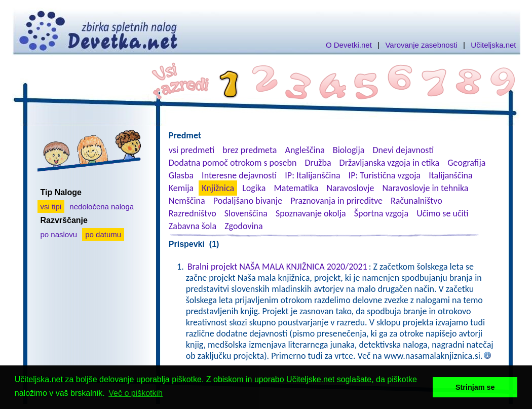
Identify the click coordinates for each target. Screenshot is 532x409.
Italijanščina (450, 175)
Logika (254, 188)
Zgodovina (243, 226)
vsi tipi (51, 207)
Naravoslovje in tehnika (425, 188)
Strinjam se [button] (475, 387)
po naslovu (59, 234)
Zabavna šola (193, 226)
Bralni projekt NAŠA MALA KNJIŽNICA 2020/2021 (277, 267)
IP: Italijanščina (312, 175)
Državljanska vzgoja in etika (389, 163)
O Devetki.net (349, 45)
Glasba (181, 175)
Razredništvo (193, 213)
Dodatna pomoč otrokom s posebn (233, 163)
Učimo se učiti (443, 213)
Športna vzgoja (381, 213)
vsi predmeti (192, 150)
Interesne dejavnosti (239, 175)
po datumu (103, 234)
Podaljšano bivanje (248, 201)
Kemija (181, 188)
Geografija (466, 163)
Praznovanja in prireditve (336, 201)
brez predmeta (250, 150)
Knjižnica (218, 188)
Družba (318, 163)
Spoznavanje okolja (311, 213)
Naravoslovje (350, 188)
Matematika (296, 188)
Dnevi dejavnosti (404, 150)
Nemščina (187, 201)
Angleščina (305, 150)
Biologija (349, 150)
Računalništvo (416, 201)
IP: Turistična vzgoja (385, 175)
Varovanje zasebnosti (421, 45)
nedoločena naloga (102, 207)
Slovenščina (246, 213)
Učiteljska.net (493, 45)
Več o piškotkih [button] (136, 393)
